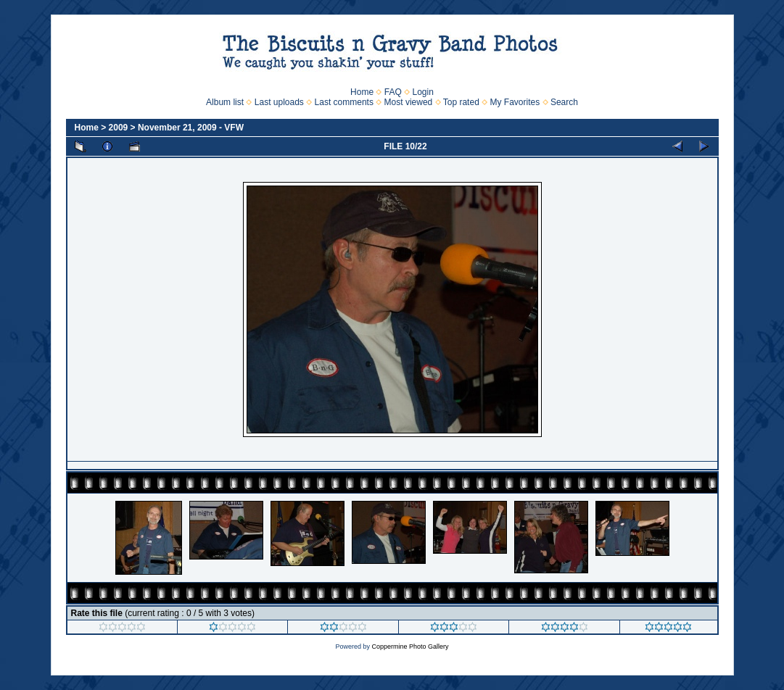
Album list (225, 102)
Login (423, 92)
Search (564, 102)
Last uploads (279, 102)
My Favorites (515, 102)
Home (362, 92)
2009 (119, 128)
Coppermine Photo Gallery (410, 647)
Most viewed (409, 102)
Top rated (461, 102)
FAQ (393, 92)
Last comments (344, 102)
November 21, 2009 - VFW (191, 128)
